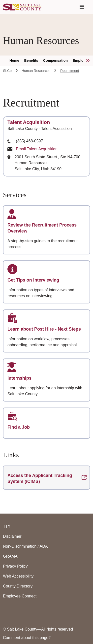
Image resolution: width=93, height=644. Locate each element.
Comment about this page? (27, 638)
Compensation (55, 60)
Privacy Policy (15, 566)
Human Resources (36, 71)
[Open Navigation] (82, 7)
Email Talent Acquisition (37, 149)
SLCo (7, 71)
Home (14, 60)
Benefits (31, 60)
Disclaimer (12, 536)
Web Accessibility (18, 576)
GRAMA (10, 556)
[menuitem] (17, 61)
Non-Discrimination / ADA (25, 546)
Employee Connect (20, 596)
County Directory (18, 586)
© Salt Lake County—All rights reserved (38, 629)
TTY (7, 526)
